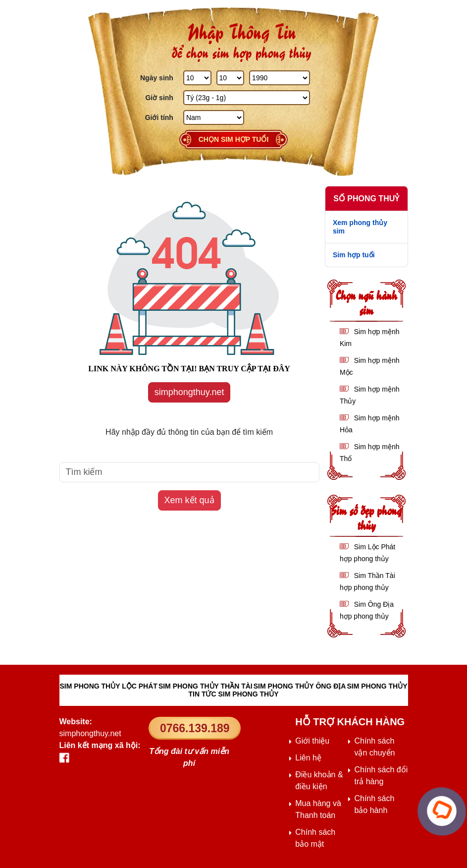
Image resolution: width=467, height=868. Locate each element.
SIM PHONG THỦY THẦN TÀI (206, 686)
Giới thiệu (312, 741)
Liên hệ (308, 758)
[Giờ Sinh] (247, 98)
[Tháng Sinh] (231, 78)
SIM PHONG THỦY (377, 686)
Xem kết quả (189, 500)
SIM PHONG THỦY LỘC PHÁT (109, 686)
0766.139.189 (195, 728)
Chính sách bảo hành (374, 804)
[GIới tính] (214, 117)
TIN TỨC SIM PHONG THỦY (234, 694)
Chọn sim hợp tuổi (234, 139)
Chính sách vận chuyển (374, 747)
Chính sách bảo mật (315, 838)
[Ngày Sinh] (197, 78)
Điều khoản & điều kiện (319, 781)
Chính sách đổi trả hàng (381, 776)
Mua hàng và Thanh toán (318, 809)
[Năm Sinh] (280, 78)
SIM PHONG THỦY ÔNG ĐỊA (300, 686)
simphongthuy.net (189, 392)
